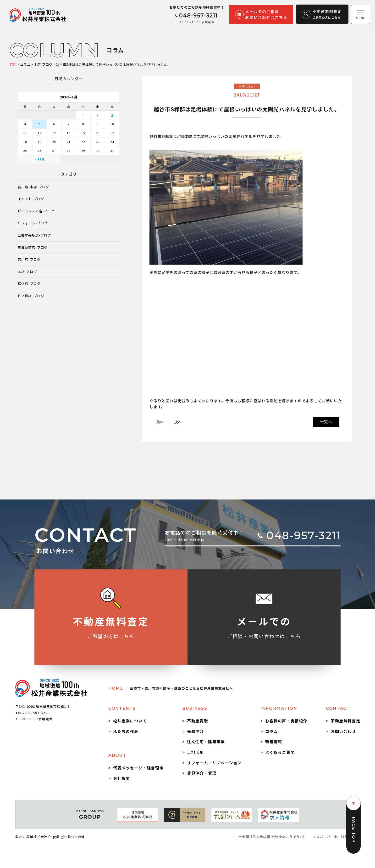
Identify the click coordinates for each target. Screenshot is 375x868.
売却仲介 (195, 731)
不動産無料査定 (345, 721)
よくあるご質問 (280, 752)
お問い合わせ (343, 731)
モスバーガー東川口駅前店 (334, 837)
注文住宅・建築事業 (206, 742)
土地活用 (195, 752)
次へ (178, 422)
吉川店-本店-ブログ (33, 187)
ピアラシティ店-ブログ (36, 211)
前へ (160, 422)
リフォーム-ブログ (33, 223)
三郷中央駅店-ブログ (34, 235)
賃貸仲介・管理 (202, 773)
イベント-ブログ (31, 199)
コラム (272, 731)
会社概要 (121, 778)
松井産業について (130, 721)
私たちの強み (126, 731)
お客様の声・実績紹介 (286, 721)
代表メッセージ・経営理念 (138, 768)
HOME (171, 688)
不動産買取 (198, 721)
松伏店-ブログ (29, 284)
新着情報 (274, 742)
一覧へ (326, 422)
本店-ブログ (27, 272)
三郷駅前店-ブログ (33, 247)
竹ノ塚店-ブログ (31, 296)
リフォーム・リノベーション (214, 763)
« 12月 (40, 159)
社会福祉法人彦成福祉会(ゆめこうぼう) (270, 837)
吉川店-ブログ (29, 259)
